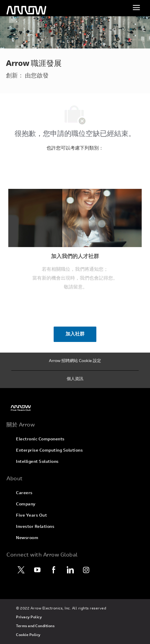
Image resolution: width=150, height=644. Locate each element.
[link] (75, 408)
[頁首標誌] (26, 10)
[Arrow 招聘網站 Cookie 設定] (75, 361)
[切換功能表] (136, 7)
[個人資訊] (75, 379)
